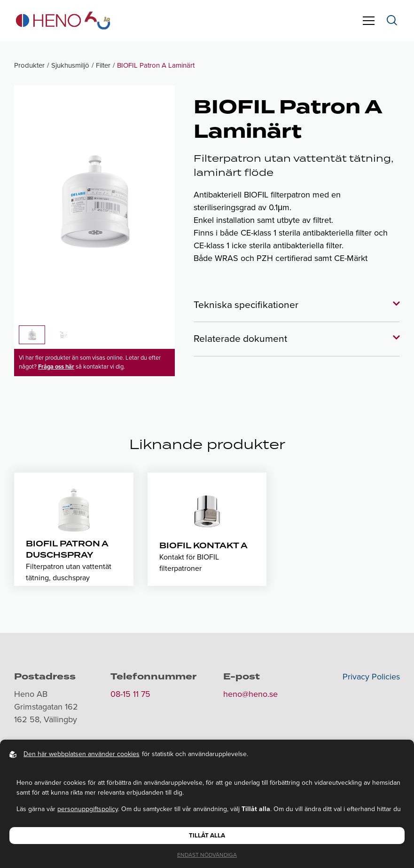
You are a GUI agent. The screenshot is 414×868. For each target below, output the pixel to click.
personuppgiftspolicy (88, 809)
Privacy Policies (371, 677)
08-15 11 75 (130, 694)
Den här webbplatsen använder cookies (82, 754)
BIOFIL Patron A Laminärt (156, 65)
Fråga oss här (56, 367)
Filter (103, 65)
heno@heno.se (250, 694)
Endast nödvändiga (207, 855)
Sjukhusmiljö (70, 65)
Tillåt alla (207, 836)
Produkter (29, 65)
